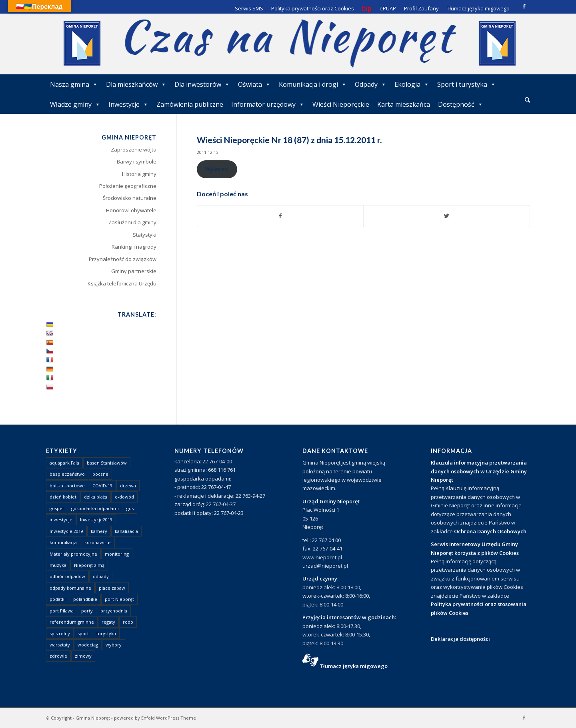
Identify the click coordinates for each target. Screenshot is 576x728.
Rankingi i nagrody (134, 247)
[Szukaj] (527, 100)
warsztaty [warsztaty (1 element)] (60, 645)
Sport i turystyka (467, 84)
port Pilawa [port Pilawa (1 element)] (62, 611)
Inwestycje (128, 104)
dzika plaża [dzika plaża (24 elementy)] (96, 497)
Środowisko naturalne (130, 198)
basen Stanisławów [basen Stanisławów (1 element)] (107, 463)
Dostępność (461, 104)
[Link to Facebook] (524, 6)
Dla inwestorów (202, 84)
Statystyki (145, 235)
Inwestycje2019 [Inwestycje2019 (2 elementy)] (96, 520)
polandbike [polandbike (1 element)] (85, 599)
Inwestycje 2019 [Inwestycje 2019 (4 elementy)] (66, 531)
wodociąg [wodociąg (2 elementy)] (88, 645)
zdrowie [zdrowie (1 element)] (58, 656)
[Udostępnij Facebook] (280, 216)
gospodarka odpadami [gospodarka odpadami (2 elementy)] (95, 508)
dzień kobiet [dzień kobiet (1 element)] (63, 497)
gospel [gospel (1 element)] (57, 508)
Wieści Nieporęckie (341, 104)
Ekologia (412, 84)
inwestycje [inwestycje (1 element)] (61, 520)
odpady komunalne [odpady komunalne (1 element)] (70, 588)
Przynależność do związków (123, 259)
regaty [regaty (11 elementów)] (108, 622)
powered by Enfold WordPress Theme (155, 718)
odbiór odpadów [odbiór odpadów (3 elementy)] (67, 576)
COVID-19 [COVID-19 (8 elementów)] (102, 486)
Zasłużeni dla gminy (132, 222)
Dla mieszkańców (136, 84)
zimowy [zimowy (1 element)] (83, 656)
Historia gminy (139, 174)
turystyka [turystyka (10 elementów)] (106, 633)
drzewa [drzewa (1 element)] (128, 486)
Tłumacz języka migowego (354, 666)
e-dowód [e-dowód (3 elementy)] (124, 497)
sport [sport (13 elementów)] (83, 633)
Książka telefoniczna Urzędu (122, 283)
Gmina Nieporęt (93, 718)
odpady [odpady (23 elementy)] (101, 576)
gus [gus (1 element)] (130, 508)
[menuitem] (527, 100)
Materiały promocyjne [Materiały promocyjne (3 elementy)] (73, 554)
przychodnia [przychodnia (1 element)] (114, 611)
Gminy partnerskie (134, 271)
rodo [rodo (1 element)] (128, 622)
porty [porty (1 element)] (87, 611)
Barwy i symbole (137, 162)
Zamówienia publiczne (190, 104)
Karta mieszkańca (404, 104)
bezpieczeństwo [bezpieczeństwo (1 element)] (67, 474)
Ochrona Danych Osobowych (490, 531)
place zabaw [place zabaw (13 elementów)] (112, 588)
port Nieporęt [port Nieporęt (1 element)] (119, 599)
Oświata (254, 84)
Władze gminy (75, 104)
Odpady (371, 84)
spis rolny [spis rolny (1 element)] (60, 633)
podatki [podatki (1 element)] (58, 599)
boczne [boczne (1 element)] (100, 474)
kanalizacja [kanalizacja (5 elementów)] (126, 531)
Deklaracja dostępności (460, 639)
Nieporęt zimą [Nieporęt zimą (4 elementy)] (89, 565)
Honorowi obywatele (131, 210)
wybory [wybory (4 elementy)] (114, 645)
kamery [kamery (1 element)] (99, 531)
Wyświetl (217, 169)
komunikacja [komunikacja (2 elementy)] (63, 542)
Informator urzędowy (268, 104)
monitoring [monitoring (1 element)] (117, 554)
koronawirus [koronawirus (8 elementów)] (98, 542)
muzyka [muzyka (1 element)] (58, 565)
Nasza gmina (74, 84)
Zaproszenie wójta (134, 150)
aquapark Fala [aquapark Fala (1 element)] (64, 463)
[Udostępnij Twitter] (447, 216)
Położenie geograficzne (128, 186)
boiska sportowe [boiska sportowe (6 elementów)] (67, 486)
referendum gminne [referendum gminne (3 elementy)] (72, 622)
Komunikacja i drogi (313, 84)
